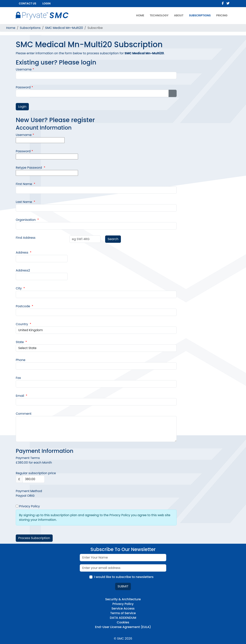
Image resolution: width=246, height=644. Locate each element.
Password (24, 87)
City (20, 288)
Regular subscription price (36, 473)
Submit (123, 586)
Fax (18, 378)
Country (23, 324)
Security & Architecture (123, 599)
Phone (21, 360)
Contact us (28, 3)
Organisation (27, 220)
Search (113, 239)
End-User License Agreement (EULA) (123, 627)
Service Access (123, 608)
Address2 (23, 270)
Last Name (25, 202)
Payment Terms (28, 458)
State (21, 342)
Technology (159, 15)
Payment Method (29, 491)
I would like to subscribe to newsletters (124, 577)
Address (24, 252)
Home (140, 15)
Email (22, 396)
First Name (25, 184)
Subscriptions (200, 15)
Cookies (123, 622)
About (179, 15)
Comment (24, 414)
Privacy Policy (28, 506)
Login (47, 3)
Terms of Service (123, 613)
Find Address (26, 238)
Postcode (25, 306)
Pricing (222, 15)
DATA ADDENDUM (123, 618)
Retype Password (30, 168)
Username (25, 69)
